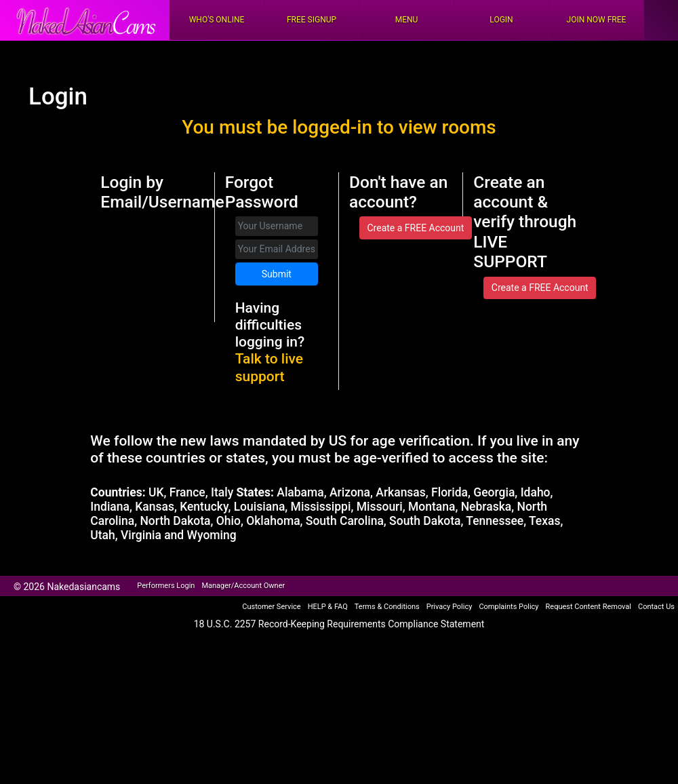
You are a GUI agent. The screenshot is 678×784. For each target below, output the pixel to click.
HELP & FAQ (328, 607)
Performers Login (166, 586)
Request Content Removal (589, 607)
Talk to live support (269, 367)
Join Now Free (597, 20)
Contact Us (656, 607)
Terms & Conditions (387, 607)
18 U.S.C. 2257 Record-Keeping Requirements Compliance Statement (339, 624)
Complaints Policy (509, 607)
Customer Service (271, 607)
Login (501, 20)
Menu (407, 20)
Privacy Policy (450, 607)
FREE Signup (312, 20)
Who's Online (217, 20)
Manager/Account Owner (243, 586)
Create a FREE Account (415, 228)
